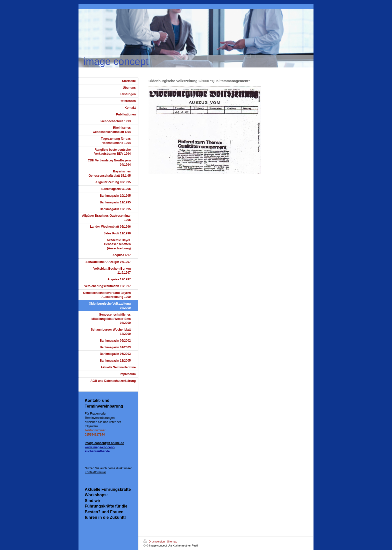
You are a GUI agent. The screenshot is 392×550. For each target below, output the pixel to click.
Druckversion (154, 542)
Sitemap (172, 542)
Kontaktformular (95, 472)
